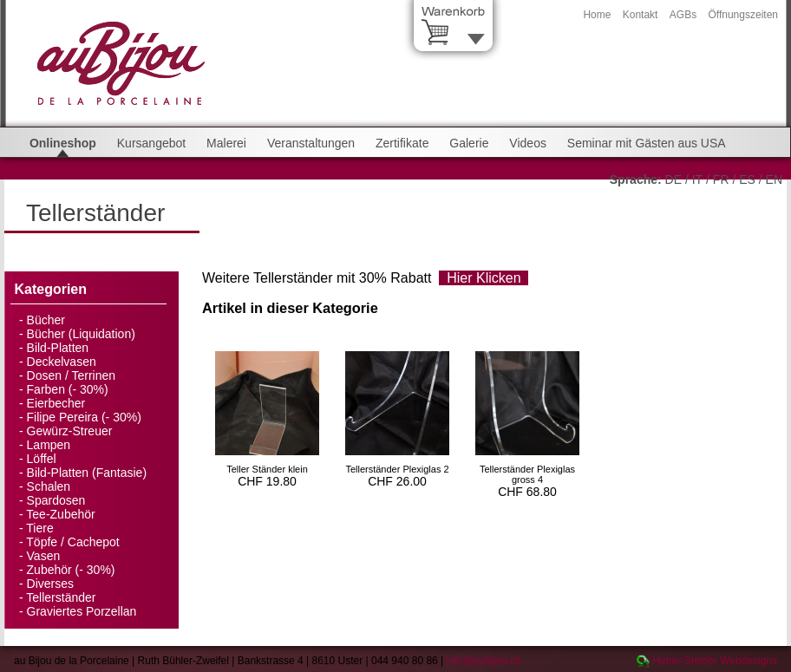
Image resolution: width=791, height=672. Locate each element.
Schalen (49, 486)
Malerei (226, 143)
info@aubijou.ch (484, 661)
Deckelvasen (62, 362)
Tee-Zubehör (60, 514)
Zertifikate (402, 143)
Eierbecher (56, 403)
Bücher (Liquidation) (81, 334)
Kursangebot (151, 143)
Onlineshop (63, 143)
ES (747, 179)
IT (697, 179)
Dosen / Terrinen (71, 375)
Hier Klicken (484, 278)
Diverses (50, 584)
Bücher (46, 320)
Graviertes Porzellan (82, 611)
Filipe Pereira (62, 417)
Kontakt (641, 15)
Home (597, 15)
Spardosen (56, 500)
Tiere (39, 528)
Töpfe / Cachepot (72, 542)
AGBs (683, 15)
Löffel (42, 459)
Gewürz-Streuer (70, 431)
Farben (46, 389)
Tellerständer (61, 597)
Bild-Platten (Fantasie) (87, 473)
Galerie (469, 143)
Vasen (44, 556)
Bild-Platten (58, 348)
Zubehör (49, 570)
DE (673, 179)
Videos (528, 143)
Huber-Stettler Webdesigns (715, 661)
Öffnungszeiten (743, 15)
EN (774, 179)
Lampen (49, 445)
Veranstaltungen (311, 143)
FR (721, 179)
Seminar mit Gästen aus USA (647, 143)
